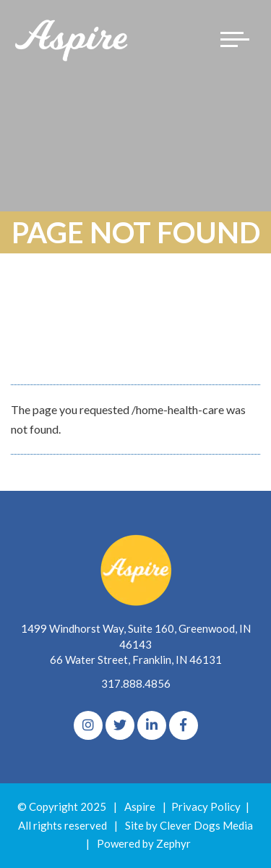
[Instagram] (88, 725)
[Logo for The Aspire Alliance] (72, 39)
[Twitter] (120, 725)
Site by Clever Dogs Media (189, 825)
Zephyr (173, 843)
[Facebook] (184, 725)
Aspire (140, 806)
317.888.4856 (136, 683)
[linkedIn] (152, 725)
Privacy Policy (206, 806)
